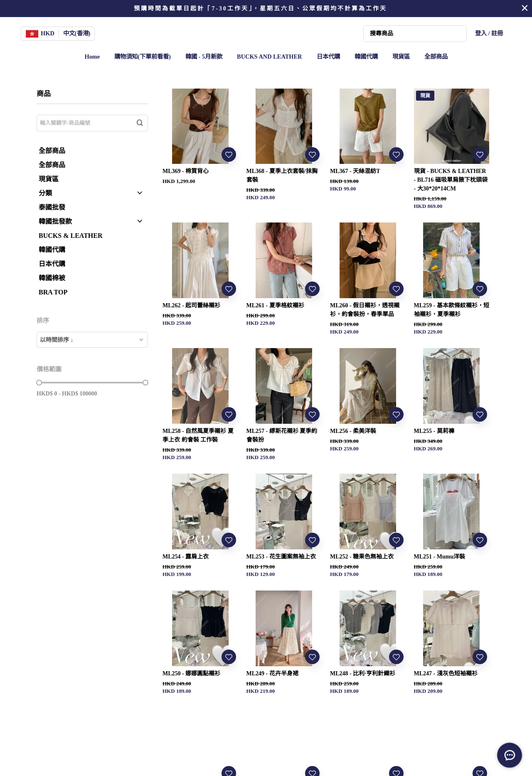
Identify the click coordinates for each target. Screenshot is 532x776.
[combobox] (92, 340)
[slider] (39, 383)
